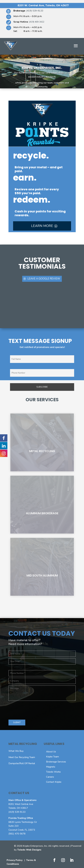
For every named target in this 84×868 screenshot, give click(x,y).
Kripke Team (52, 757)
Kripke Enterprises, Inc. (42, 68)
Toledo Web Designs (29, 850)
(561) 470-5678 (17, 834)
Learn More (42, 226)
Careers (50, 777)
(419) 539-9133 (17, 812)
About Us (51, 752)
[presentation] (32, 710)
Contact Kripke (54, 782)
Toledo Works (53, 772)
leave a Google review (44, 279)
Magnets (51, 767)
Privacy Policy (15, 860)
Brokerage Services (56, 762)
